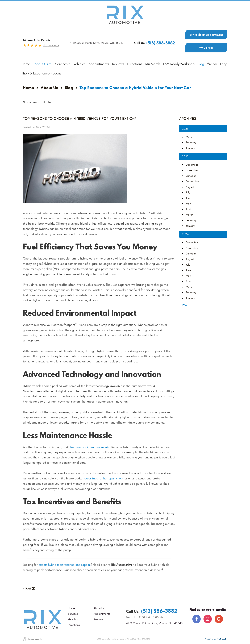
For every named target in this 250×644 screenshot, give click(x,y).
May (188, 204)
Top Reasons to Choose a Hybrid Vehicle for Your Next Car (135, 88)
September (192, 181)
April (189, 209)
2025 (185, 156)
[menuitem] (26, 64)
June (188, 198)
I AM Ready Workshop (179, 64)
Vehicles (79, 64)
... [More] (185, 305)
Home (26, 64)
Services (61, 64)
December (192, 165)
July (188, 193)
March (189, 137)
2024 (185, 234)
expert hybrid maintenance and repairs (64, 565)
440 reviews (51, 45)
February (191, 143)
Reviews (118, 64)
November (192, 170)
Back (30, 589)
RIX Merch (153, 64)
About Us (41, 64)
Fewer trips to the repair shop (103, 478)
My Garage (206, 48)
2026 (185, 129)
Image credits (35, 639)
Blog (201, 64)
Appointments (99, 64)
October (191, 176)
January (190, 148)
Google (219, 619)
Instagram (208, 619)
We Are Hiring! (218, 64)
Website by (215, 639)
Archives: (188, 119)
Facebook (197, 619)
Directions (135, 64)
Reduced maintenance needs (90, 447)
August (190, 187)
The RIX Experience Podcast (42, 73)
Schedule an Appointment (206, 35)
